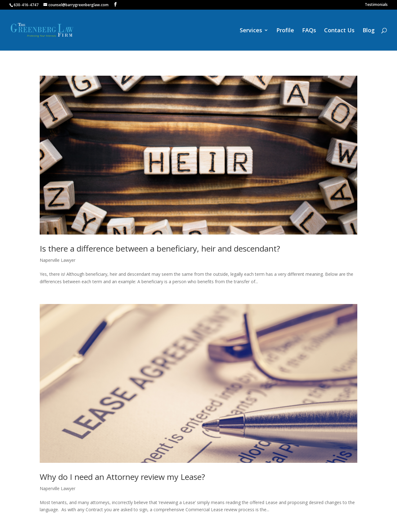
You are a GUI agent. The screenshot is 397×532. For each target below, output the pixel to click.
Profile (285, 31)
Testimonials (376, 5)
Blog (369, 31)
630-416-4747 (26, 5)
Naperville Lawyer (58, 260)
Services (251, 31)
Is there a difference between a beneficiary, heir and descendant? (160, 248)
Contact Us (339, 31)
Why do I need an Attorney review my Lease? (122, 477)
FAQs (309, 31)
